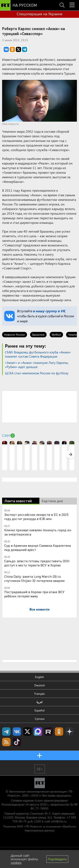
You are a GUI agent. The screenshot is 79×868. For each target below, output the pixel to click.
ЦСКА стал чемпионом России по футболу (37, 373)
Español (39, 710)
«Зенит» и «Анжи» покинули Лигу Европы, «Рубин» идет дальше (37, 365)
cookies (16, 863)
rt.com (39, 800)
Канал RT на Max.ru (38, 732)
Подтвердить (57, 859)
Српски (40, 719)
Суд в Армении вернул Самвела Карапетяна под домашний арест (37, 547)
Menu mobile (72, 1)
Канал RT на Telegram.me (6, 732)
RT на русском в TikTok (17, 742)
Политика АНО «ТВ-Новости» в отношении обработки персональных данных (40, 828)
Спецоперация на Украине (39, 14)
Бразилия (38, 335)
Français (39, 694)
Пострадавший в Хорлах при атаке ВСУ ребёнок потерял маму (34, 594)
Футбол (56, 335)
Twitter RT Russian (27, 732)
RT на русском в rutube (48, 732)
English (39, 677)
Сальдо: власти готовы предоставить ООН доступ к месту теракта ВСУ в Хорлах (37, 563)
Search (62, 1)
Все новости (39, 609)
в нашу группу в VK (49, 311)
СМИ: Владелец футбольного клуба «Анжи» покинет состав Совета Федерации (38, 354)
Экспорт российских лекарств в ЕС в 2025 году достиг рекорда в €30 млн (36, 517)
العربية (39, 702)
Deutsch (40, 685)
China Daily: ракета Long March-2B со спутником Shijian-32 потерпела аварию (34, 578)
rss (6, 742)
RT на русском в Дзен (70, 732)
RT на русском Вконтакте (17, 732)
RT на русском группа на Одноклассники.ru (59, 732)
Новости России (15, 335)
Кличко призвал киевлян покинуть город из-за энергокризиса (38, 532)
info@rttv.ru (59, 821)
